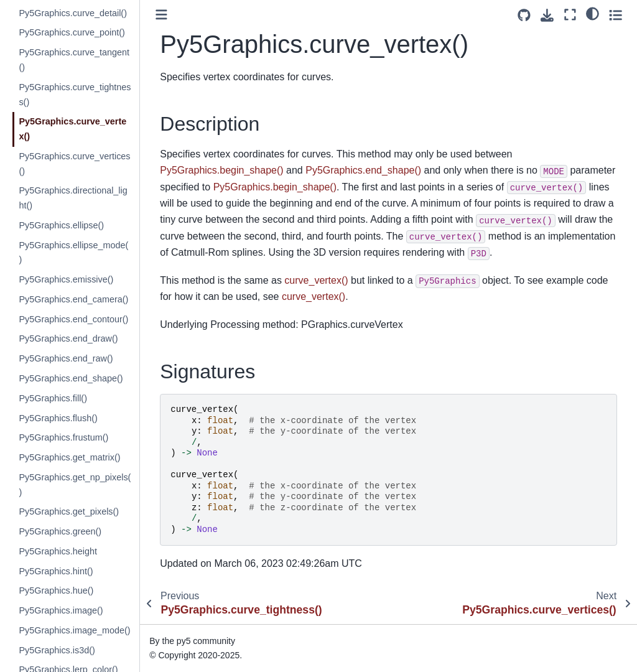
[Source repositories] (524, 15)
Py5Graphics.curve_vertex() (72, 129)
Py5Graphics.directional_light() (73, 198)
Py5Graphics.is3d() (57, 650)
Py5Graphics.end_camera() (73, 299)
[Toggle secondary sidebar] (616, 15)
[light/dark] (593, 13)
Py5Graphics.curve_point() (72, 32)
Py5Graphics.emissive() (66, 279)
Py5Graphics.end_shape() (71, 378)
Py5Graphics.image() (61, 610)
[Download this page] (547, 15)
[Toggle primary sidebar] (161, 15)
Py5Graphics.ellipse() (61, 225)
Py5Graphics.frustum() (63, 437)
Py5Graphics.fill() (53, 398)
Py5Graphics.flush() (58, 418)
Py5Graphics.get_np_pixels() (75, 485)
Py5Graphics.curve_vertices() (74, 164)
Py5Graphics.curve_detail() (73, 13)
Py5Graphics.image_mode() (74, 630)
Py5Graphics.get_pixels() (69, 511)
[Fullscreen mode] (570, 15)
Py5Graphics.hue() (56, 590)
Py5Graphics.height (58, 551)
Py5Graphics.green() (60, 531)
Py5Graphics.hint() (56, 571)
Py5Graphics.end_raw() (66, 358)
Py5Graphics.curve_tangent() (74, 60)
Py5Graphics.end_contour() (73, 319)
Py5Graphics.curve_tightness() (75, 95)
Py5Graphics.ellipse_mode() (73, 253)
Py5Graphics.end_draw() (68, 338)
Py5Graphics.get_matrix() (69, 457)
